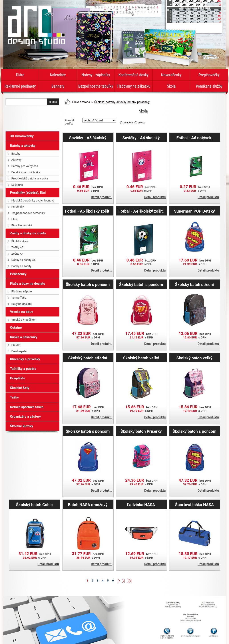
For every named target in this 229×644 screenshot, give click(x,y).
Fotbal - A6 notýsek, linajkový (195, 138)
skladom (128, 123)
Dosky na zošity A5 (23, 260)
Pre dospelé (19, 351)
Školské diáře (20, 241)
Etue (14, 219)
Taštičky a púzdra (23, 369)
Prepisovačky (209, 75)
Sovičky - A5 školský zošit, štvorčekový (88, 138)
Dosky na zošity (21, 266)
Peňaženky (18, 274)
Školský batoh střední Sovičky (88, 358)
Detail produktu (102, 197)
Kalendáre (58, 75)
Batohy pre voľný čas (25, 166)
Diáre (20, 75)
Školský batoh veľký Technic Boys (141, 358)
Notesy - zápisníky (96, 75)
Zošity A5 (17, 247)
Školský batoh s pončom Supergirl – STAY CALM (141, 284)
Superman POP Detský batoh (194, 211)
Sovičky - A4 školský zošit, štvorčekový (141, 138)
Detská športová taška (26, 172)
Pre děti (16, 345)
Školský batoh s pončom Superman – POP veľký (195, 431)
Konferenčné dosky (134, 75)
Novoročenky (171, 75)
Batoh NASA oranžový (88, 505)
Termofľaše (19, 298)
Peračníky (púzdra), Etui (28, 193)
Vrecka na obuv (22, 312)
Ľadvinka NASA (141, 505)
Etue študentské (22, 225)
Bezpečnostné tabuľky (96, 86)
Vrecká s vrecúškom (24, 320)
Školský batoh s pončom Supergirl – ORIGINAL (88, 284)
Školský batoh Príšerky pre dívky (141, 431)
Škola (171, 86)
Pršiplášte (18, 378)
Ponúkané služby (209, 86)
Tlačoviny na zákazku (134, 86)
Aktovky (16, 160)
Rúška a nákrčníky (24, 337)
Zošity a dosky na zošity (28, 233)
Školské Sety (20, 388)
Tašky (14, 397)
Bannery (58, 86)
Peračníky (18, 207)
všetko (141, 123)
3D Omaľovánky (22, 136)
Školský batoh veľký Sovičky (195, 358)
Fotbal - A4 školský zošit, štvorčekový (141, 211)
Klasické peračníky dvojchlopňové (33, 200)
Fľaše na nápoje (22, 291)
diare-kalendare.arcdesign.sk (36, 25)
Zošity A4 (17, 254)
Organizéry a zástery (25, 417)
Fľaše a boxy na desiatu (28, 284)
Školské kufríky (22, 426)
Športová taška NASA (194, 505)
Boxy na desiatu (21, 304)
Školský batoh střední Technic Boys (194, 284)
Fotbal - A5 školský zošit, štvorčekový (88, 211)
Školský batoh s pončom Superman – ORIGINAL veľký (88, 431)
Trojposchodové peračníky (28, 213)
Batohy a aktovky (23, 146)
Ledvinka (17, 185)
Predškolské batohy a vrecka (30, 178)
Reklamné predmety (20, 86)
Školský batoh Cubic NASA (34, 505)
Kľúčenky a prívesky (25, 359)
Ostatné (16, 328)
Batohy (16, 154)
